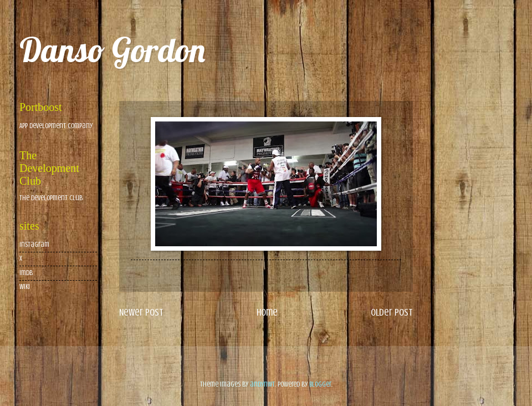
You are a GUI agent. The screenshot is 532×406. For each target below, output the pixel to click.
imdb (26, 273)
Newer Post (141, 312)
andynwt (262, 384)
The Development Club (51, 198)
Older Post (392, 312)
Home (267, 312)
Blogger (320, 384)
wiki (25, 287)
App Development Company (56, 126)
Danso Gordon (112, 50)
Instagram (34, 245)
